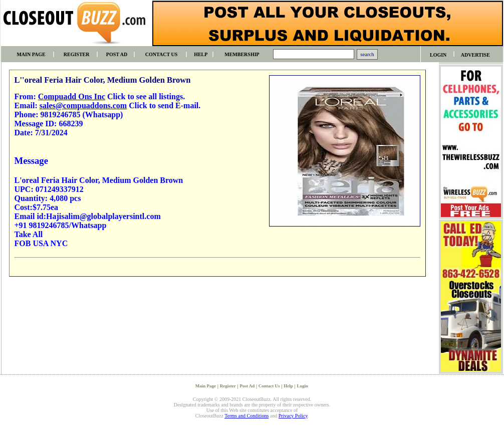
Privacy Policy (293, 416)
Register (228, 386)
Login (303, 386)
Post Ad (247, 386)
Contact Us (269, 386)
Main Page (206, 386)
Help (288, 386)
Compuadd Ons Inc (72, 96)
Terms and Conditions (246, 416)
